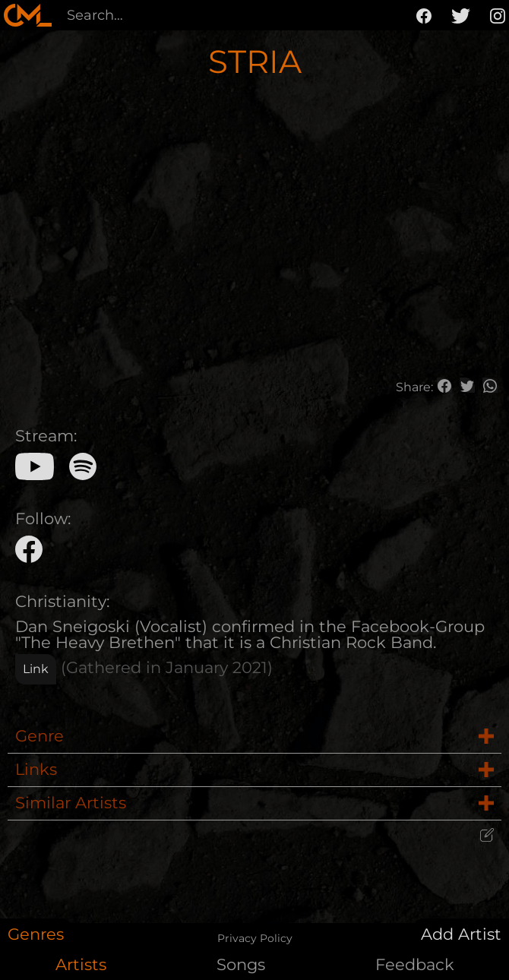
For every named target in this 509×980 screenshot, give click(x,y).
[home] (28, 15)
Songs (241, 964)
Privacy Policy (255, 938)
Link (36, 669)
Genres (36, 934)
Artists (81, 964)
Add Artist (461, 934)
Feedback (415, 964)
